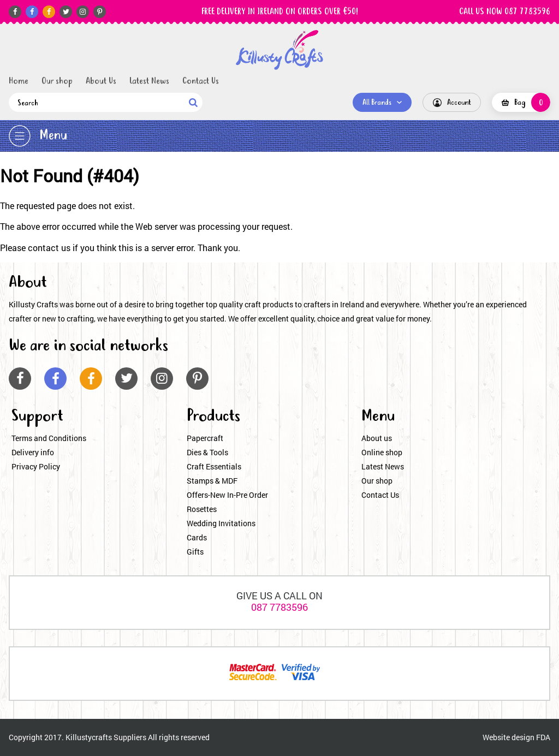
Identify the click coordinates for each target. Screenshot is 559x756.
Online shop (382, 452)
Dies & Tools (207, 452)
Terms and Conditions (49, 438)
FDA (543, 737)
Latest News (149, 81)
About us (377, 438)
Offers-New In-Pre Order (227, 495)
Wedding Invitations (221, 523)
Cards (197, 537)
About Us (101, 81)
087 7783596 (279, 607)
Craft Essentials (214, 466)
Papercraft (205, 438)
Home (19, 81)
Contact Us (201, 81)
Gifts (195, 552)
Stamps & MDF (212, 481)
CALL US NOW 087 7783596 (505, 12)
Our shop (57, 81)
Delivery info (33, 452)
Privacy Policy (36, 466)
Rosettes (202, 509)
